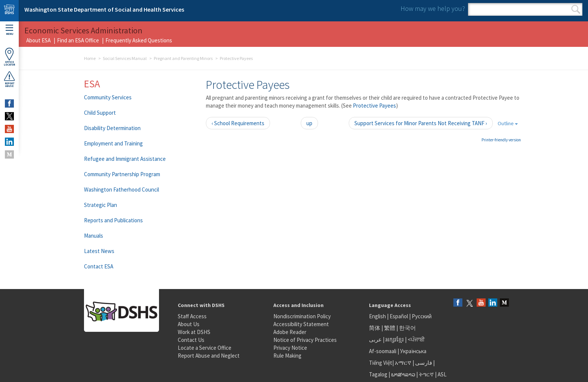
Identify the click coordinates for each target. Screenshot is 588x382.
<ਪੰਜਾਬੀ (416, 339)
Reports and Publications (113, 220)
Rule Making (287, 356)
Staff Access (192, 316)
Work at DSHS (194, 332)
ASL (442, 374)
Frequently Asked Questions (139, 40)
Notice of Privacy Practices (305, 340)
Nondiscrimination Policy (302, 316)
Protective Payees (374, 106)
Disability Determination (112, 128)
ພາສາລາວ (403, 374)
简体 (375, 328)
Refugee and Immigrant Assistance (125, 159)
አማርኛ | (404, 363)
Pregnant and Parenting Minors (183, 58)
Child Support (100, 113)
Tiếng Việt (381, 363)
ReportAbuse (9, 79)
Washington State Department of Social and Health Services (104, 9)
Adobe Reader (290, 332)
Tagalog (378, 374)
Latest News (99, 251)
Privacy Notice (290, 348)
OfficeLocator (9, 57)
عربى (375, 339)
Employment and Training (113, 143)
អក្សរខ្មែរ (395, 339)
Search (576, 9)
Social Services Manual (125, 58)
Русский (422, 316)
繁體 (390, 328)
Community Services (108, 97)
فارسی (423, 363)
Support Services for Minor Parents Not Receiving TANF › (421, 123)
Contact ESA (99, 266)
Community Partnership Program (122, 174)
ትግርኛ (426, 374)
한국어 (407, 328)
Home (90, 58)
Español (399, 316)
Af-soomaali (383, 351)
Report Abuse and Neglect (209, 356)
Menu (9, 30)
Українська (413, 351)
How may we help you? (433, 8)
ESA (92, 84)
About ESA (38, 40)
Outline (508, 123)
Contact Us (191, 340)
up (309, 123)
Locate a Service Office (205, 348)
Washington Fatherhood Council (121, 190)
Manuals (94, 236)
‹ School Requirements (238, 123)
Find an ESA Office (78, 40)
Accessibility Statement (301, 324)
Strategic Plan (100, 205)
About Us (189, 324)
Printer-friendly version (501, 140)
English (378, 316)
